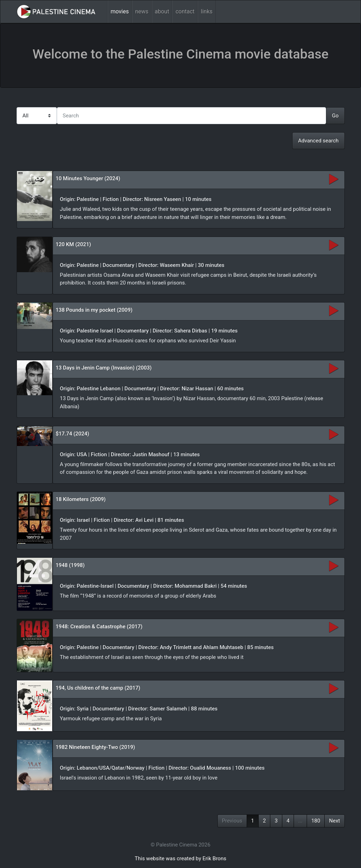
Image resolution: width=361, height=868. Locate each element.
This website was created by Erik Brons (180, 858)
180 (316, 821)
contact (185, 11)
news (142, 11)
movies (120, 11)
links (207, 11)
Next (334, 821)
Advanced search (318, 141)
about (162, 11)
